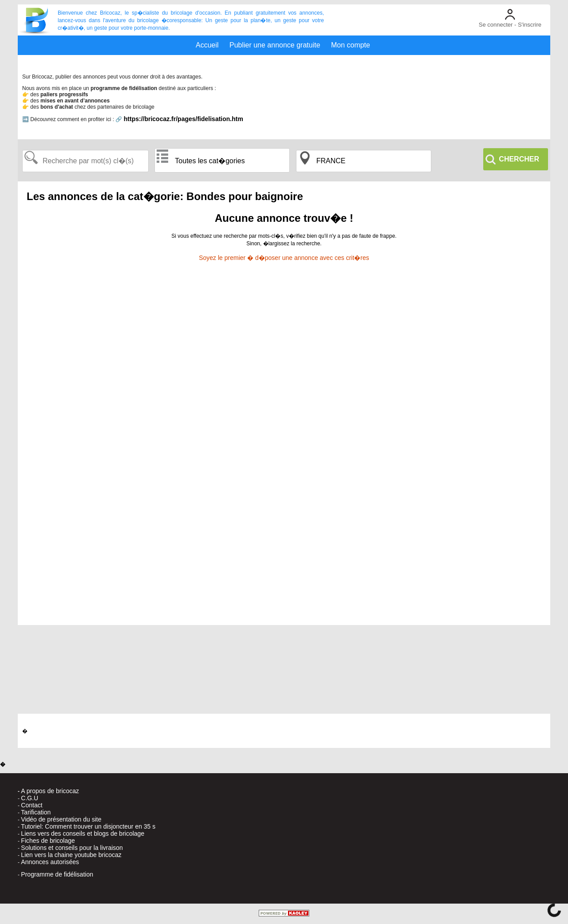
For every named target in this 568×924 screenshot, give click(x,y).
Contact (32, 805)
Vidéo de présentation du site (61, 819)
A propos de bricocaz (50, 791)
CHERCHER (519, 159)
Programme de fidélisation (57, 874)
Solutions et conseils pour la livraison (72, 848)
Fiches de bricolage (48, 841)
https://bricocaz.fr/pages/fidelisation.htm (183, 119)
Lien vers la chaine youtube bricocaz (71, 855)
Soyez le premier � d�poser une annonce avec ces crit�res (284, 258)
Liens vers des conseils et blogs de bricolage (83, 834)
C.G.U (30, 798)
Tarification (36, 812)
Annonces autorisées (50, 862)
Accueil (207, 45)
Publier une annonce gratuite (275, 45)
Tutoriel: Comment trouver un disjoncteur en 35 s (88, 826)
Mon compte (351, 45)
